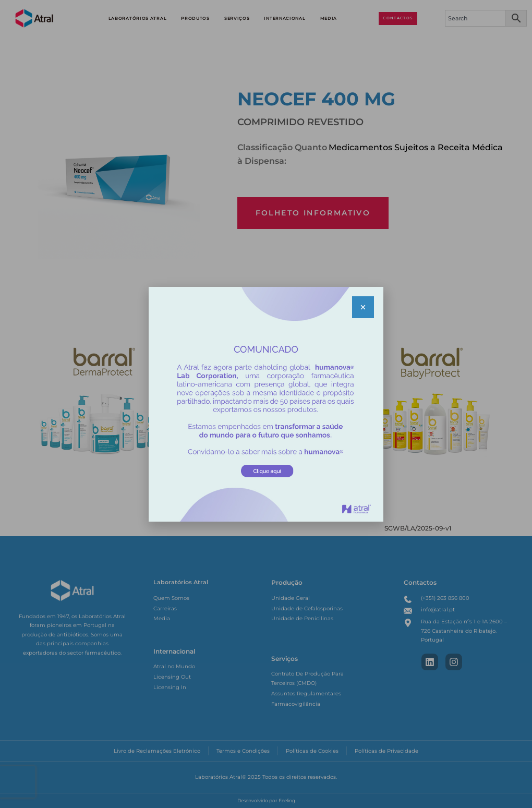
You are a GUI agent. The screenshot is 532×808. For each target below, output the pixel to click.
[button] (363, 307)
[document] (266, 404)
